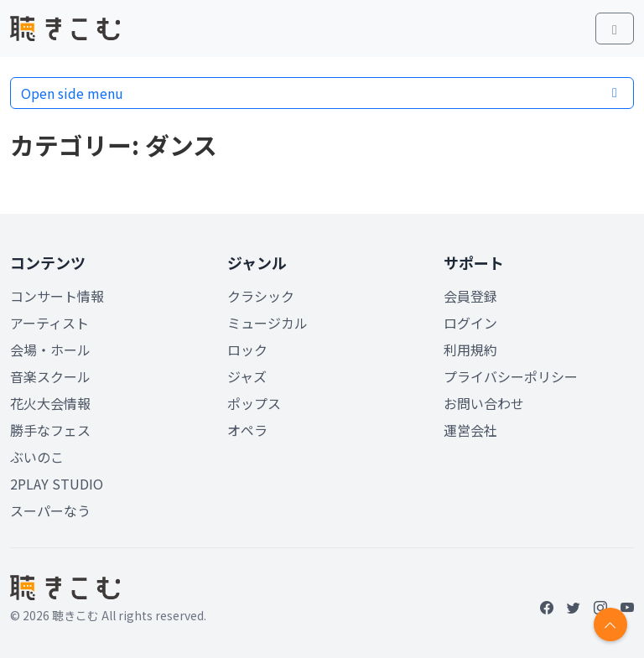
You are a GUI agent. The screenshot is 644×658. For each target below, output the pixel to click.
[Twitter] (574, 607)
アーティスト (49, 323)
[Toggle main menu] (615, 28)
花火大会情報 (50, 403)
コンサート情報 (57, 296)
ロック (247, 350)
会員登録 (470, 296)
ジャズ (247, 376)
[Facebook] (547, 607)
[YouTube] (627, 607)
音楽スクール (50, 376)
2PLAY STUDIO (57, 484)
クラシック (261, 296)
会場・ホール (50, 350)
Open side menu (322, 93)
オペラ (247, 430)
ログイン (470, 323)
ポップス (254, 403)
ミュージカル (267, 323)
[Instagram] (600, 607)
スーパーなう (50, 510)
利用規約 (470, 350)
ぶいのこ (37, 457)
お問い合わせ (484, 403)
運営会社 (470, 430)
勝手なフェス (50, 430)
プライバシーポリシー (511, 376)
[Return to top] (610, 624)
